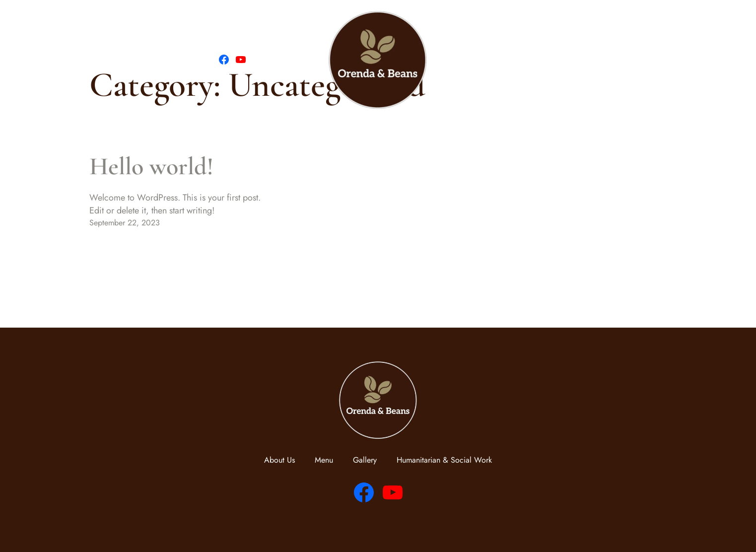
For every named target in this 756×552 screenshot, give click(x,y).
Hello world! (151, 166)
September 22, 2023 (125, 223)
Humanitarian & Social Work (605, 60)
